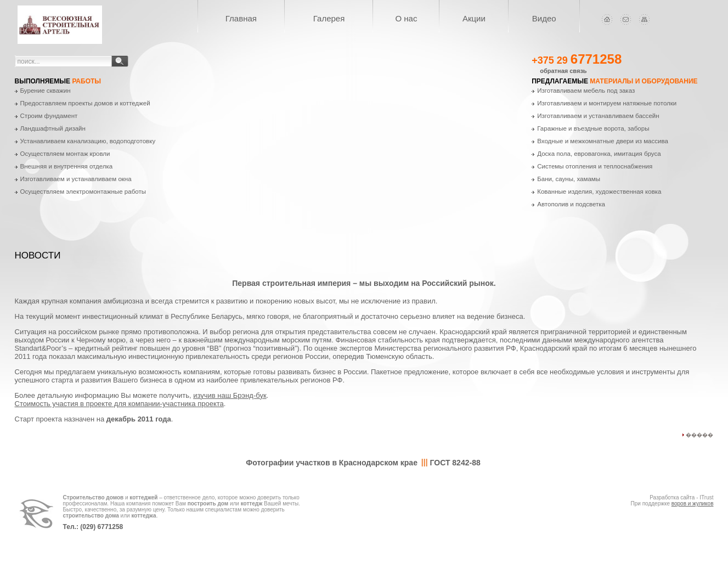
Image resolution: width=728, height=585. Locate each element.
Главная (241, 18)
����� (699, 435)
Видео (544, 18)
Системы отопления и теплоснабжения (595, 166)
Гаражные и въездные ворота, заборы (593, 128)
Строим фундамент (49, 116)
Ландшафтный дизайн (53, 128)
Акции (474, 18)
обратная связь (563, 71)
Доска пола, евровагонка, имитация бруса (599, 154)
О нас (407, 18)
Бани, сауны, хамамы (569, 179)
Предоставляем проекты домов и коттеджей (85, 103)
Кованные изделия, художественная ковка (599, 192)
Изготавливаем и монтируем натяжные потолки (607, 103)
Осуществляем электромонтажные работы (83, 192)
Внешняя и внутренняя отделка (67, 166)
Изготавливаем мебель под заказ (586, 91)
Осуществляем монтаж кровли (65, 154)
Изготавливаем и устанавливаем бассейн (598, 116)
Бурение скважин (46, 91)
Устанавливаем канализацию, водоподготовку (88, 141)
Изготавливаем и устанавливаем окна (76, 179)
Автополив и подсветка (571, 204)
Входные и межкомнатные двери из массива (603, 141)
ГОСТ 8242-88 (455, 463)
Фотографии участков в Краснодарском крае (332, 463)
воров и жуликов (693, 504)
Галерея (329, 18)
